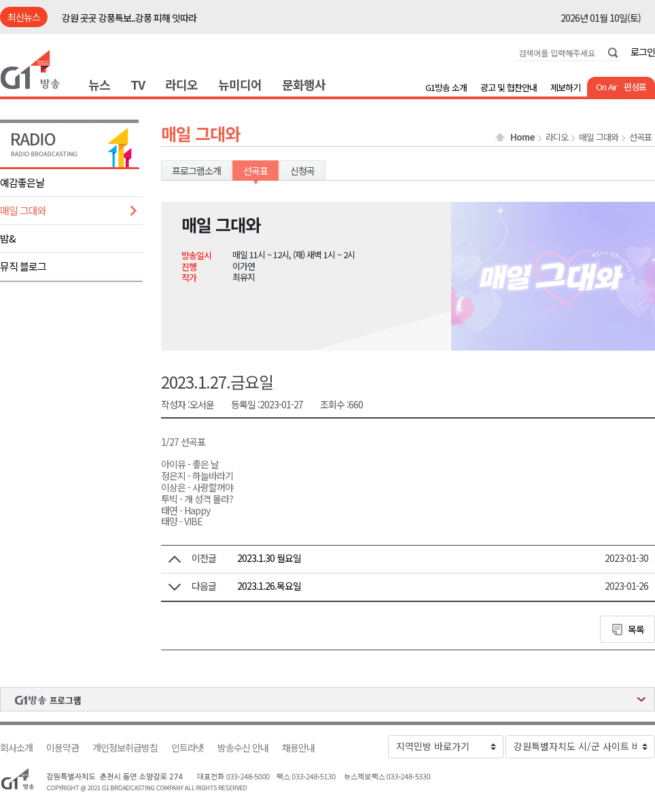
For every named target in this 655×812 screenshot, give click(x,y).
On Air (606, 87)
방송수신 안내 (243, 748)
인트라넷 (188, 748)
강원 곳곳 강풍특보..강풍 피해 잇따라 (129, 18)
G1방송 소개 (446, 87)
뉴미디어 (240, 84)
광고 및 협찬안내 (509, 87)
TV (138, 84)
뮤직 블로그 (23, 266)
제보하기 (565, 87)
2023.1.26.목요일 (269, 586)
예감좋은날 (22, 182)
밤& (8, 238)
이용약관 (63, 748)
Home (523, 137)
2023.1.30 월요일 (269, 558)
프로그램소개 (196, 171)
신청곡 (302, 171)
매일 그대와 (23, 210)
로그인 (643, 52)
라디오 (181, 84)
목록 (636, 629)
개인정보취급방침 (125, 748)
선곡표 (640, 137)
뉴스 (99, 84)
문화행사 (304, 84)
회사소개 (16, 748)
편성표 (635, 87)
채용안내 (298, 748)
